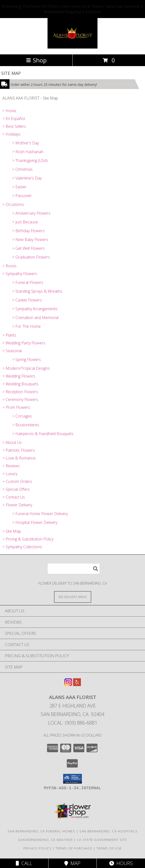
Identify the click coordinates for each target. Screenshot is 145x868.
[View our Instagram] (68, 684)
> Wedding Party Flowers (24, 343)
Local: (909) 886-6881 (73, 723)
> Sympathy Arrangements (35, 309)
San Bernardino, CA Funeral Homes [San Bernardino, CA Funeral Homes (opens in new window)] (41, 831)
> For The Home (26, 326)
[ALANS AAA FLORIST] (72, 47)
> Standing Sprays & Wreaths (37, 291)
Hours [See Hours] (121, 863)
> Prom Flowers (16, 407)
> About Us (12, 442)
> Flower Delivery (17, 505)
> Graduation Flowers (31, 257)
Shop (36, 60)
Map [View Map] (72, 863)
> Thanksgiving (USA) (30, 160)
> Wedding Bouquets (20, 384)
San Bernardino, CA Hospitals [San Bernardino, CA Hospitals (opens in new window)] (108, 831)
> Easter (19, 187)
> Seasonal (12, 351)
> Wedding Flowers (19, 376)
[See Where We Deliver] (73, 597)
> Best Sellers (14, 126)
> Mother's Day (26, 143)
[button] (72, 779)
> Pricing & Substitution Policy (28, 539)
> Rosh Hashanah (28, 152)
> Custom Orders (17, 481)
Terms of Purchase (74, 848)
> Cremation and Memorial (35, 318)
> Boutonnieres (26, 425)
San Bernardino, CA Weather (45, 840)
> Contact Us (14, 497)
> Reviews (11, 466)
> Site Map (12, 531)
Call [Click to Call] (24, 863)
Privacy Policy (37, 848)
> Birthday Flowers (28, 231)
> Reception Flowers (20, 392)
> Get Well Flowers (28, 248)
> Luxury (10, 474)
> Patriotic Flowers (19, 450)
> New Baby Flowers (30, 239)
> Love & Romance (19, 458)
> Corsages (22, 416)
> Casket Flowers (27, 300)
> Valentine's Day (27, 178)
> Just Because (25, 222)
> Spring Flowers (27, 359)
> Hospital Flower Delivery (35, 522)
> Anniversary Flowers (31, 213)
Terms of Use (109, 848)
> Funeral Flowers (28, 282)
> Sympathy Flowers (20, 274)
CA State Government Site (102, 840)
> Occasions (13, 204)
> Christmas (22, 169)
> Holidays (11, 134)
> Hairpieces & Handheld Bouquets (43, 434)
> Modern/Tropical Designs (26, 368)
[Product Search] (74, 569)
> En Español (14, 119)
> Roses (10, 266)
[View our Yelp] (77, 684)
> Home (9, 111)
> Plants (9, 335)
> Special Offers (16, 489)
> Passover (22, 196)
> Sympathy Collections (22, 547)
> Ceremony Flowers (20, 399)
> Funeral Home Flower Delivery (40, 514)
